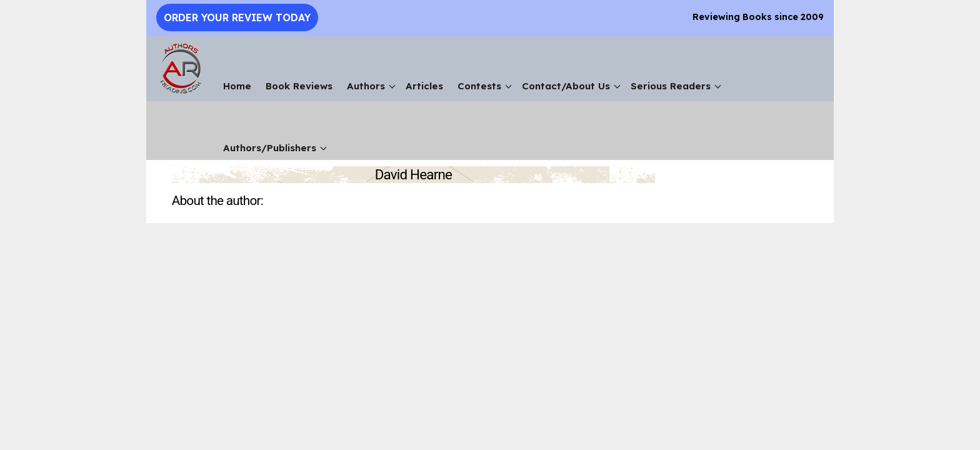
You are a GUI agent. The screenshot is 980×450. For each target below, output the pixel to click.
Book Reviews (299, 86)
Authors (366, 86)
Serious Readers (671, 86)
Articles (424, 86)
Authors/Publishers (270, 148)
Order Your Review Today (237, 17)
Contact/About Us (566, 86)
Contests (479, 86)
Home (237, 86)
